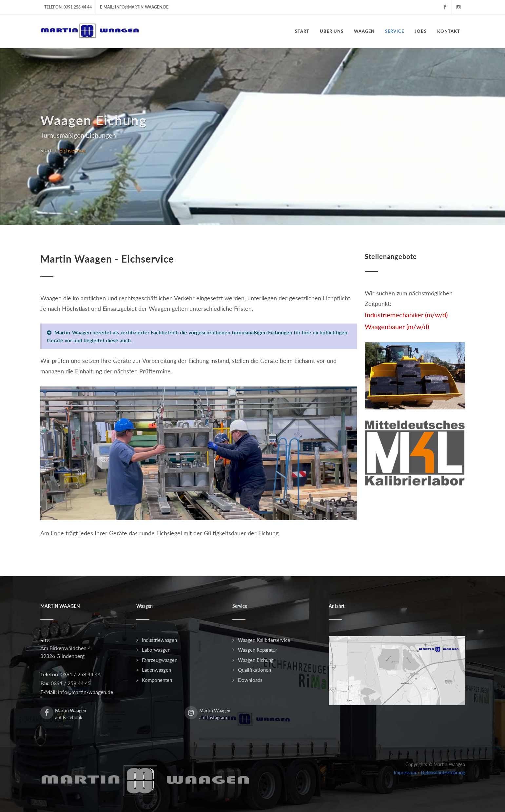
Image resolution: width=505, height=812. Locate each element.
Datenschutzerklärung (443, 772)
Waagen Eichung (256, 660)
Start (46, 150)
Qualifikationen (254, 670)
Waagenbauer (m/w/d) (397, 327)
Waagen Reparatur (257, 650)
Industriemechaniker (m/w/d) (406, 315)
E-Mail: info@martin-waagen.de (134, 7)
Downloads (250, 680)
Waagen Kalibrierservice (264, 640)
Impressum (405, 772)
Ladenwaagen (156, 670)
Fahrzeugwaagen (160, 660)
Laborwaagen (156, 650)
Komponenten (157, 680)
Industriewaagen (159, 640)
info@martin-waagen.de (85, 692)
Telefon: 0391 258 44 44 (68, 7)
